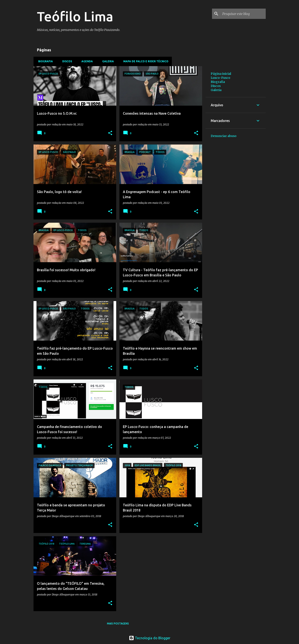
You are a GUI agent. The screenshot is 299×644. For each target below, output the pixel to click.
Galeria (107, 61)
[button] (110, 133)
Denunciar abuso (224, 136)
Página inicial (221, 74)
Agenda (86, 61)
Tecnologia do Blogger (150, 638)
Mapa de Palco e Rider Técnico (145, 61)
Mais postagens (118, 623)
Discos (66, 61)
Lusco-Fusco (220, 78)
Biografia (44, 61)
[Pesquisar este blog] (243, 14)
